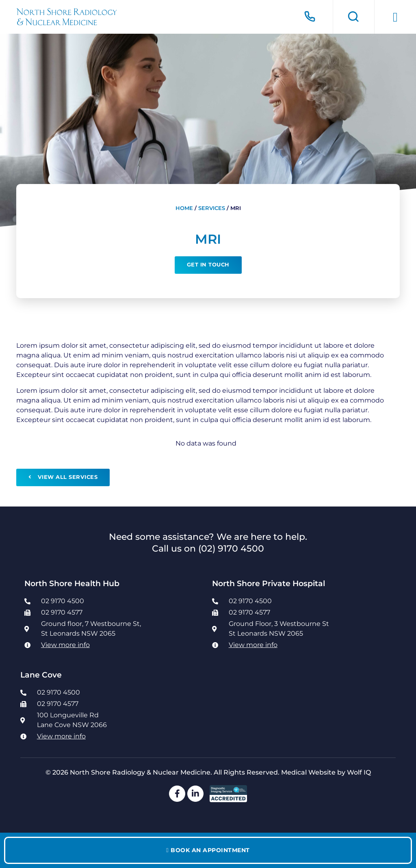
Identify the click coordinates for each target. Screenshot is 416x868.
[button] (395, 17)
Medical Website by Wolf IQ (326, 772)
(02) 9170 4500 (231, 548)
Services (212, 208)
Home (184, 208)
